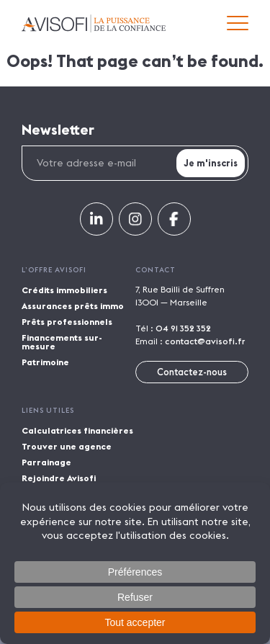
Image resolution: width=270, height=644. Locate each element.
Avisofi (94, 23)
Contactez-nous (192, 372)
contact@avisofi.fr (205, 341)
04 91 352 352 (183, 328)
